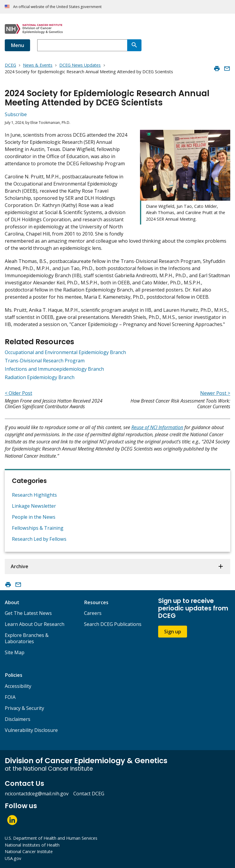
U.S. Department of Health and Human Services (51, 838)
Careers (93, 613)
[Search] (134, 45)
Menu (17, 45)
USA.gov (13, 858)
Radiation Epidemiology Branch (40, 377)
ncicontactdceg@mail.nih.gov (37, 794)
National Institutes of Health (32, 845)
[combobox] (82, 45)
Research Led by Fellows (39, 539)
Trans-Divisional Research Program (45, 361)
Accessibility (18, 686)
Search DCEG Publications (113, 624)
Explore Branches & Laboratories (27, 638)
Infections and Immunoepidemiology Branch (54, 369)
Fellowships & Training (38, 528)
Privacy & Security (24, 708)
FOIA (10, 697)
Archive (20, 566)
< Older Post (18, 393)
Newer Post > (215, 393)
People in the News (34, 517)
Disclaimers (18, 719)
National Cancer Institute (29, 851)
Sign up (173, 632)
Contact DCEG (89, 794)
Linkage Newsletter (34, 506)
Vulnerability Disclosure (31, 730)
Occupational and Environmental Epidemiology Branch (65, 352)
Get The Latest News (28, 613)
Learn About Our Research (35, 624)
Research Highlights (34, 495)
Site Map (15, 652)
